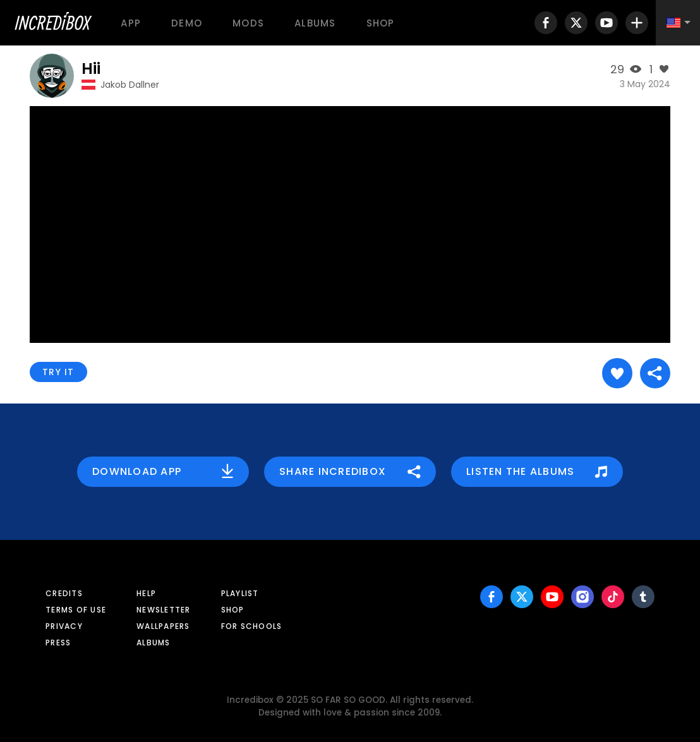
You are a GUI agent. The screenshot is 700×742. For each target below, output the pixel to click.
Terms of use (76, 610)
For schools (252, 626)
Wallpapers (163, 626)
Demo (187, 23)
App (131, 23)
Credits (64, 593)
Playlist (240, 593)
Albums (315, 23)
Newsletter (164, 610)
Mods (248, 23)
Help (146, 593)
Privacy (64, 626)
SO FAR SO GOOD (348, 700)
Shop (381, 23)
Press (58, 643)
